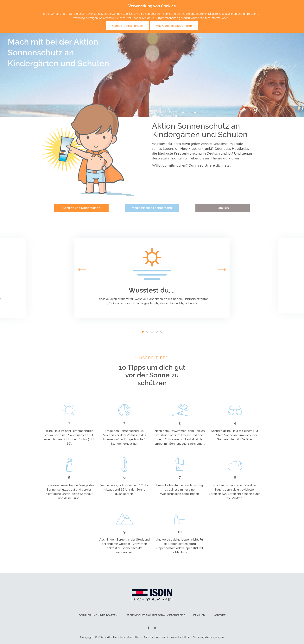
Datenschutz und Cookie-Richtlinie (167, 637)
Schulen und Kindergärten (82, 208)
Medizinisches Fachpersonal (152, 208)
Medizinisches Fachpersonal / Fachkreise (156, 615)
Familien (223, 208)
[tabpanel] (152, 278)
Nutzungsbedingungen (208, 637)
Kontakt (220, 615)
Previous (2, 276)
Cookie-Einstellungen (128, 26)
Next (302, 276)
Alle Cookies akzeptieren (174, 26)
